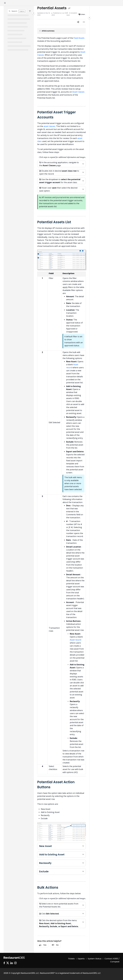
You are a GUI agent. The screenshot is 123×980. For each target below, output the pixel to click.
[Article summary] (61, 31)
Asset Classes (78, 92)
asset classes (49, 126)
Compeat (115, 962)
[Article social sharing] (78, 22)
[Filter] (30, 11)
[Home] (5, 3)
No (55, 945)
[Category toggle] (34, 13)
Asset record (75, 640)
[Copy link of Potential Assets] (69, 8)
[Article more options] (84, 22)
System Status (95, 959)
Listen (82, 14)
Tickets (71, 959)
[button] (17, 11)
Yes (43, 945)
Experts (81, 959)
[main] (61, 479)
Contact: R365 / (112, 959)
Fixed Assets (79, 38)
